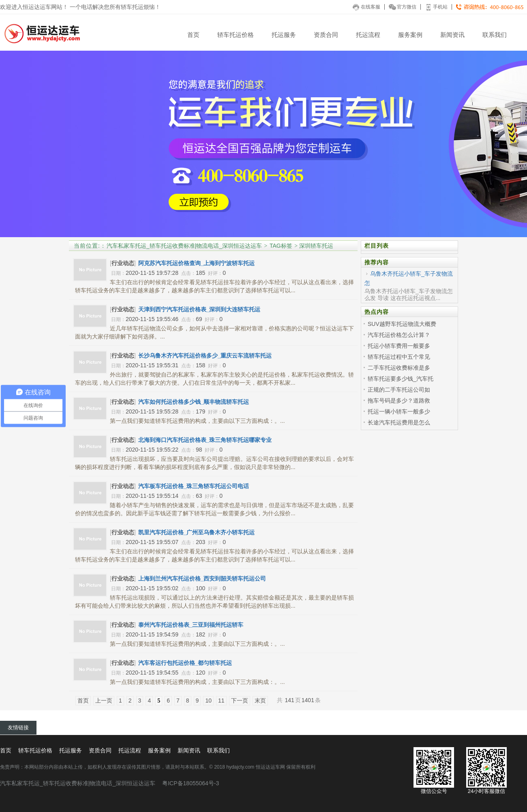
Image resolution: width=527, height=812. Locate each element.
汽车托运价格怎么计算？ (399, 335)
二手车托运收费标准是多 (399, 368)
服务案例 (410, 35)
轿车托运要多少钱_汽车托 (401, 379)
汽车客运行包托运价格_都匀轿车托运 (185, 663)
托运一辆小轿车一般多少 (399, 411)
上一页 (104, 701)
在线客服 (366, 7)
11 (221, 701)
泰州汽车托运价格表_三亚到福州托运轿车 (191, 625)
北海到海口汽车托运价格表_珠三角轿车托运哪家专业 (205, 440)
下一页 (240, 701)
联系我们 (495, 35)
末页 (260, 701)
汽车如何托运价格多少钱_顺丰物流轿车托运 (194, 402)
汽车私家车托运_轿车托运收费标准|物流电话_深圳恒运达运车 (184, 246)
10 (208, 701)
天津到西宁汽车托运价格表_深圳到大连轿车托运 (199, 309)
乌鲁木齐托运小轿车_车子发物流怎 (409, 278)
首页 (193, 35)
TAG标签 (281, 246)
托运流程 (368, 35)
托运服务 (284, 35)
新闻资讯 (452, 35)
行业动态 (123, 263)
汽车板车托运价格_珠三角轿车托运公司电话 (194, 486)
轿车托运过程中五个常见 (399, 357)
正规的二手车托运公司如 (399, 390)
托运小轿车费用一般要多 (399, 346)
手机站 (436, 7)
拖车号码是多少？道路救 (399, 401)
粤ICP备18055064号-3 (191, 783)
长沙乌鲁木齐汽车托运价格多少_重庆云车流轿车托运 (205, 356)
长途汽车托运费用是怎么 (399, 422)
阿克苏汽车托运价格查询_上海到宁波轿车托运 (197, 263)
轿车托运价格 (236, 35)
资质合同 (326, 35)
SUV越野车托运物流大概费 (402, 324)
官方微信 (403, 7)
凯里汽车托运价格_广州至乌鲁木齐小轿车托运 (197, 532)
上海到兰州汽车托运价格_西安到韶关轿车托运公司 (202, 578)
